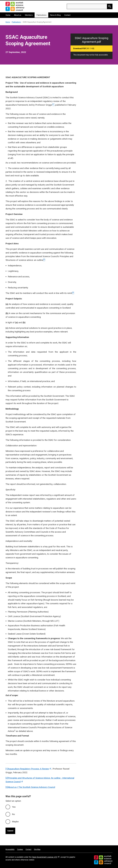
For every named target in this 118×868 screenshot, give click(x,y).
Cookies (20, 849)
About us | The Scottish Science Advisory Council (32, 787)
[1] (7, 769)
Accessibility (10, 849)
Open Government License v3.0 (46, 857)
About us (18, 15)
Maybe (15, 822)
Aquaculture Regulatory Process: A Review (30, 769)
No (13, 814)
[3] (7, 787)
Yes (14, 807)
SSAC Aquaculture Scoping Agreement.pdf (92, 40)
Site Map (37, 849)
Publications (41, 15)
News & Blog (55, 15)
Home (8, 15)
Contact (67, 15)
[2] (7, 778)
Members (29, 15)
